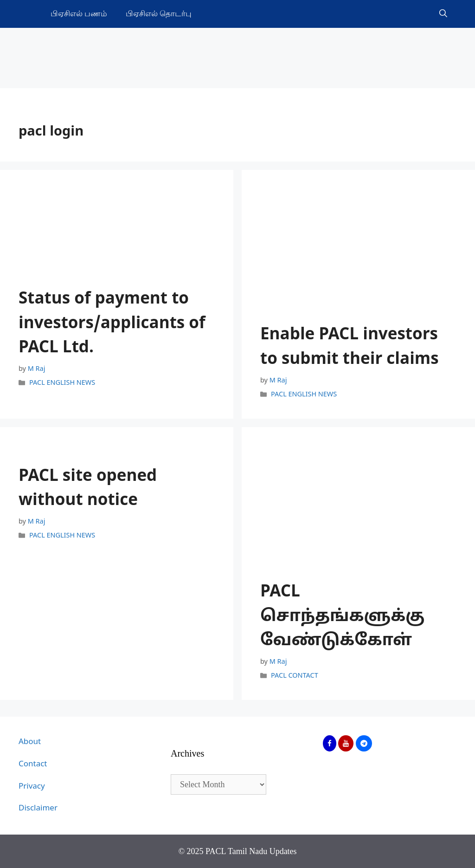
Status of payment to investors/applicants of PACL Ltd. (112, 324)
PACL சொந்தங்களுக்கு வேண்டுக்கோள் (342, 617)
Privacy (32, 787)
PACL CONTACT (295, 676)
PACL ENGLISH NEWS (62, 383)
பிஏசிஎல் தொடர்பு (159, 14)
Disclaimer (38, 808)
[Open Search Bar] (443, 14)
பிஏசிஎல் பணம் (79, 14)
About (30, 742)
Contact (33, 764)
